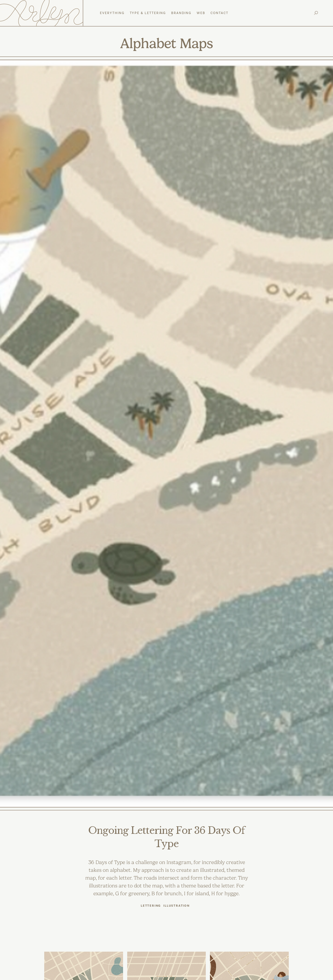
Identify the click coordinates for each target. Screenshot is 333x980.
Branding (181, 13)
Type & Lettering (148, 13)
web (201, 13)
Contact (219, 13)
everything (112, 13)
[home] (42, 13)
